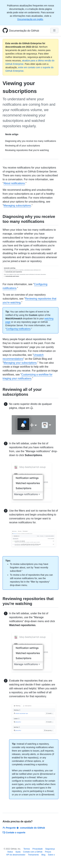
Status (10, 852)
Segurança (50, 849)
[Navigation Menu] (54, 30)
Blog (43, 855)
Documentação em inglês (30, 19)
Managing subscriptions (17, 206)
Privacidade (38, 849)
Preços (48, 852)
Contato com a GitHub (33, 852)
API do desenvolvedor (16, 855)
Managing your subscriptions (20, 363)
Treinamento (33, 855)
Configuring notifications (18, 329)
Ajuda (18, 852)
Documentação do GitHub (24, 31)
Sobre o (51, 855)
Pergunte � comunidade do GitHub (24, 828)
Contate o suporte (14, 833)
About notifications (14, 183)
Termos (27, 849)
